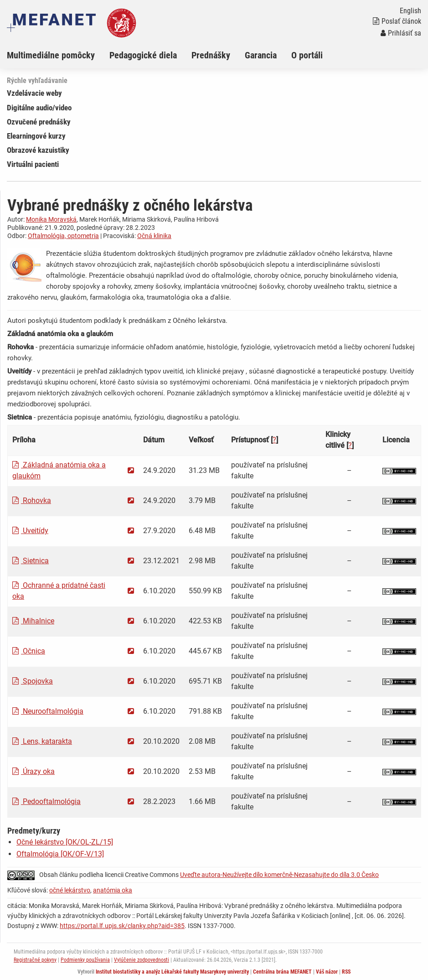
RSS (346, 972)
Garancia (261, 55)
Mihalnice (33, 621)
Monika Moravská (51, 219)
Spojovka (33, 681)
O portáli (307, 55)
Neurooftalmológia (48, 711)
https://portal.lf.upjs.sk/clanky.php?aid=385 (122, 926)
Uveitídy (30, 531)
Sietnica (31, 561)
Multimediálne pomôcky (51, 55)
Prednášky (211, 55)
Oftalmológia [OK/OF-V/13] (60, 854)
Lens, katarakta (42, 741)
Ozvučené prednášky (39, 122)
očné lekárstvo (70, 890)
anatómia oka (113, 890)
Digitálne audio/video (39, 108)
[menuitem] (58, 55)
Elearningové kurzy (36, 136)
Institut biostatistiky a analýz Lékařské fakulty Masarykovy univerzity (172, 972)
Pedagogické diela (143, 55)
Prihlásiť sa (401, 33)
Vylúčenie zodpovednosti (142, 960)
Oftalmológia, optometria (63, 236)
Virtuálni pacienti (33, 164)
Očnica (29, 651)
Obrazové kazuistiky (38, 150)
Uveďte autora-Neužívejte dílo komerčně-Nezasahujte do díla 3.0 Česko (279, 875)
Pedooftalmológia (46, 801)
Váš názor (327, 972)
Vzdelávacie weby (34, 93)
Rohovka (32, 500)
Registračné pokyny (35, 960)
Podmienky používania (85, 960)
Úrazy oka (34, 771)
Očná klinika (154, 236)
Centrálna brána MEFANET (282, 972)
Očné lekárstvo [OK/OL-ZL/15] (65, 842)
